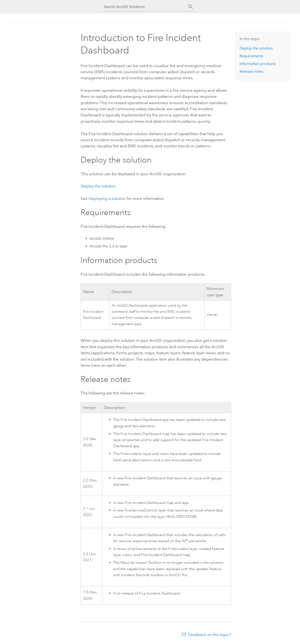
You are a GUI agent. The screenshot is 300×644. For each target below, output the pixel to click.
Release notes (251, 71)
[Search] (190, 7)
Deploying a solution (107, 198)
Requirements (251, 56)
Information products (258, 64)
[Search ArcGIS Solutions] (146, 7)
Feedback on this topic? (210, 635)
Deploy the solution (98, 186)
